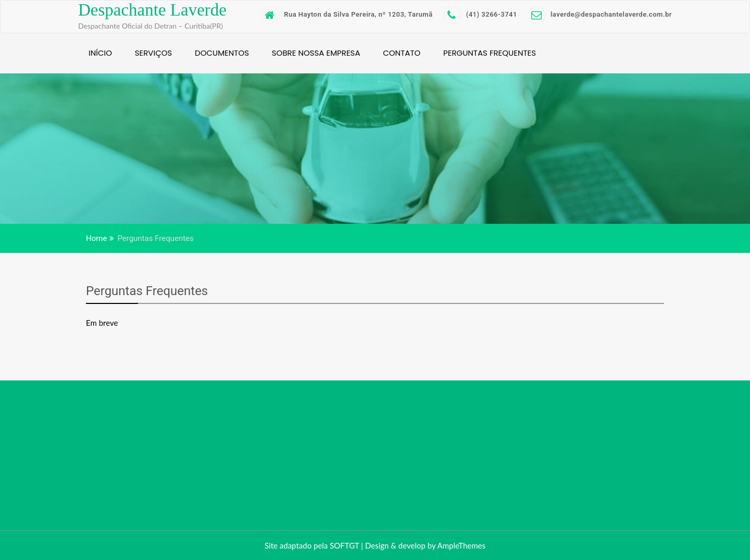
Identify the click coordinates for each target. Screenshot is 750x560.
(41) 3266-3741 (480, 14)
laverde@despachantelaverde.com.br (600, 14)
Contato (402, 53)
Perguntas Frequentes (490, 53)
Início (100, 53)
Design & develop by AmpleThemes (425, 545)
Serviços (154, 53)
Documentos (222, 53)
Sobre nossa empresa (316, 53)
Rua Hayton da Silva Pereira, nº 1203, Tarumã (347, 14)
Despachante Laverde (152, 10)
